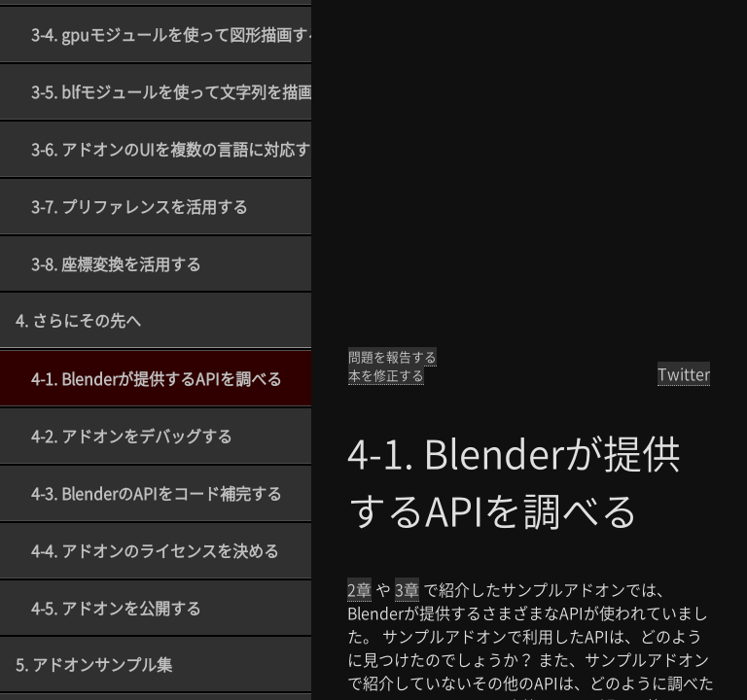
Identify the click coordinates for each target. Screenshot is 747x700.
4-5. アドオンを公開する (116, 608)
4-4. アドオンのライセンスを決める (155, 550)
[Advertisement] (529, 175)
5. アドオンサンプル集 (94, 664)
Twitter (684, 373)
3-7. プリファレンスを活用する (140, 206)
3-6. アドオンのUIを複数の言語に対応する (171, 149)
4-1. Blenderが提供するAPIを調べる (157, 378)
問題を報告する (392, 356)
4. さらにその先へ (78, 320)
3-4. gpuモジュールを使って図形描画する (171, 34)
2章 (359, 589)
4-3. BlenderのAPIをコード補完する (157, 493)
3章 (407, 589)
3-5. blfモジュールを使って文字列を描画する (171, 91)
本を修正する (386, 375)
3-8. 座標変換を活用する (116, 263)
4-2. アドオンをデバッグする (132, 436)
